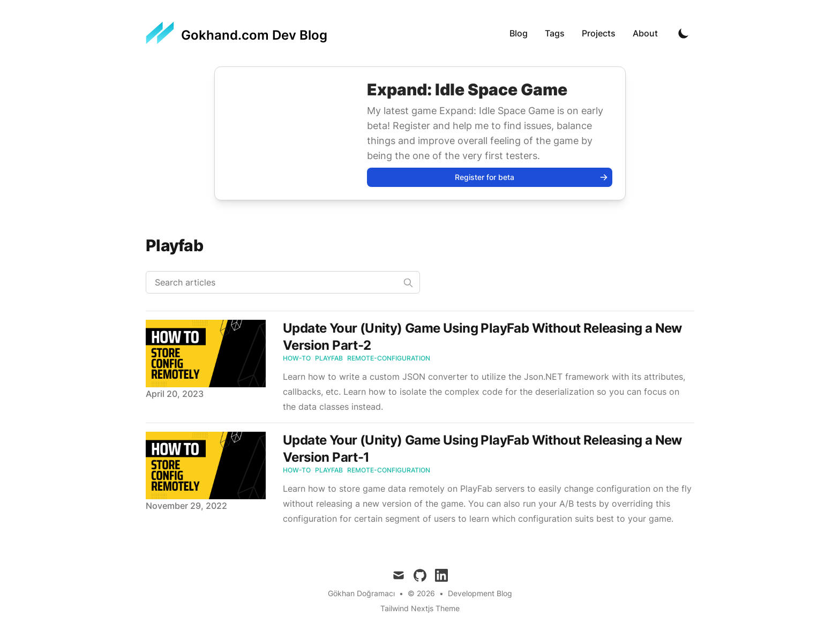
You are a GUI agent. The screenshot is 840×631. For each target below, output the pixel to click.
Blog (519, 33)
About (645, 33)
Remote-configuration (389, 358)
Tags (555, 33)
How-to (297, 358)
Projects (599, 33)
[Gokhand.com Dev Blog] (237, 33)
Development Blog (480, 593)
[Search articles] (283, 282)
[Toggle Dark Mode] (684, 33)
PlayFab (329, 358)
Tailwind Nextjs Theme (420, 608)
